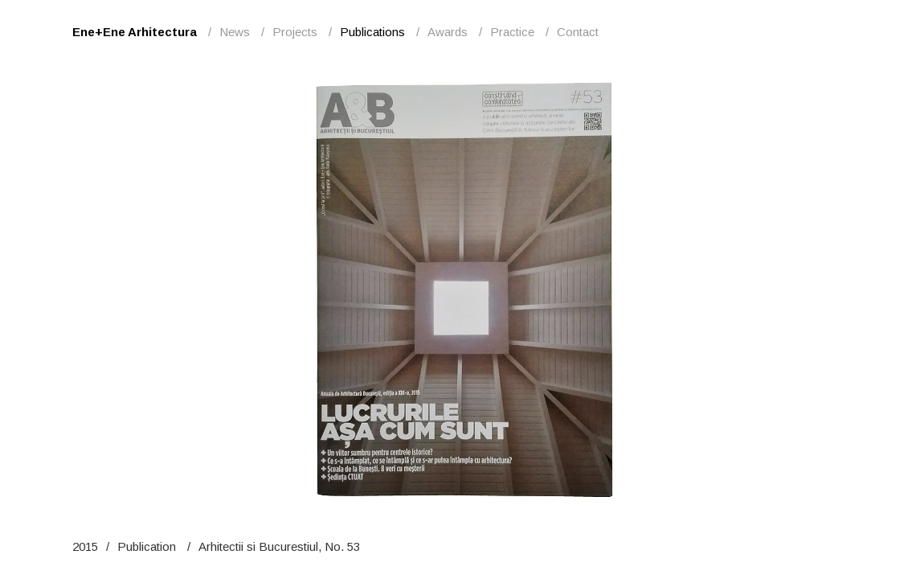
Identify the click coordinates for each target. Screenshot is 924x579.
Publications (372, 32)
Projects (295, 32)
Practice (512, 32)
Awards (448, 32)
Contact (578, 32)
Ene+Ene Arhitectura (135, 32)
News (235, 32)
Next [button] (687, 289)
